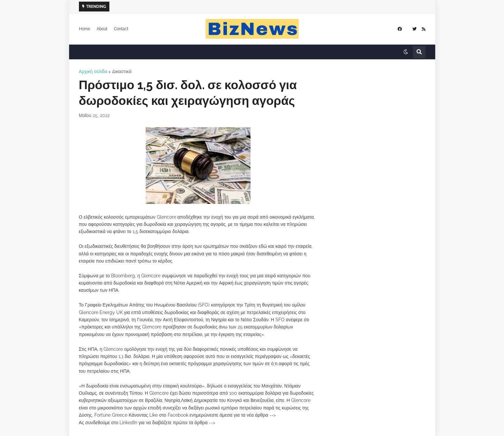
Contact (121, 29)
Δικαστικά (122, 71)
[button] (406, 52)
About (102, 29)
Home (84, 29)
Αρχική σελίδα (93, 71)
